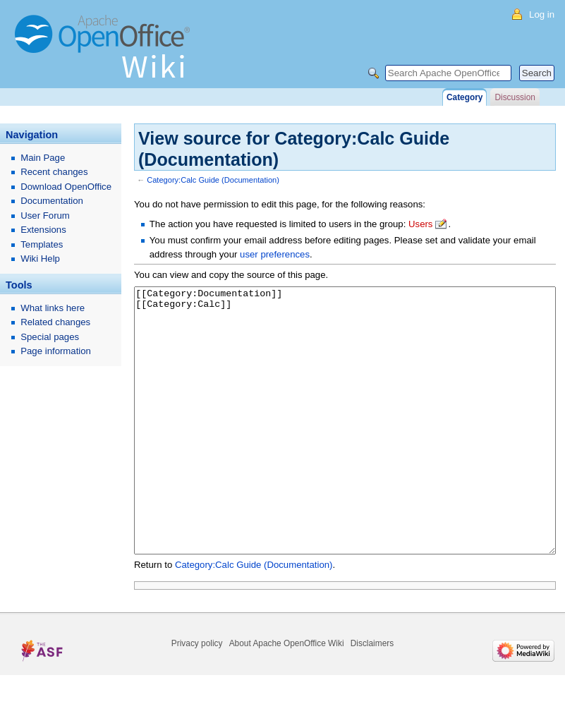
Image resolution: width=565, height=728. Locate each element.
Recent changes (54, 172)
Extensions (43, 230)
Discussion (515, 97)
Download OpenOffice (66, 187)
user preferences (275, 254)
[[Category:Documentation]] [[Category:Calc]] (345, 447)
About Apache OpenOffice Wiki (287, 696)
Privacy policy (197, 696)
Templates (42, 244)
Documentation (52, 201)
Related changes (55, 322)
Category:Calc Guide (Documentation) (213, 180)
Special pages (50, 337)
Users (420, 224)
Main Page (43, 158)
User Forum (45, 216)
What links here (53, 308)
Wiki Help (40, 259)
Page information (56, 351)
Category (464, 97)
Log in (542, 14)
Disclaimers (372, 696)
